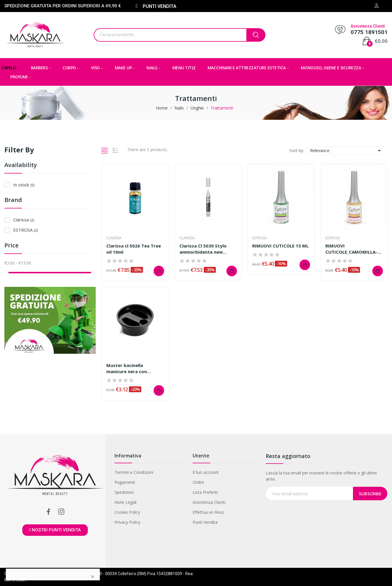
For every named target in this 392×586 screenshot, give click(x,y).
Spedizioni (124, 492)
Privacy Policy (127, 522)
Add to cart (159, 271)
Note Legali (126, 502)
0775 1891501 (369, 32)
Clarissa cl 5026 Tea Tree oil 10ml (134, 249)
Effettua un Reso (208, 512)
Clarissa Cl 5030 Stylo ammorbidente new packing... (203, 249)
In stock (24, 185)
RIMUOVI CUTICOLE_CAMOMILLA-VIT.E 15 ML (351, 249)
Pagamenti (125, 482)
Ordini (198, 482)
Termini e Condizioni (134, 472)
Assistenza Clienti (209, 502)
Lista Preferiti (205, 492)
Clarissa (24, 220)
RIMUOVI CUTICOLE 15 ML (280, 246)
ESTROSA (26, 230)
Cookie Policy (127, 512)
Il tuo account (206, 472)
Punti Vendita (205, 522)
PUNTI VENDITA (160, 6)
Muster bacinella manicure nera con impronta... (127, 368)
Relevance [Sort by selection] (346, 151)
